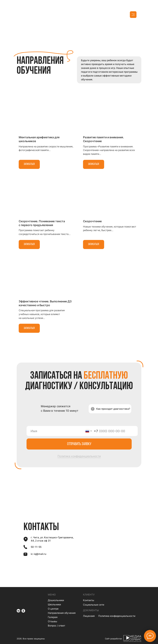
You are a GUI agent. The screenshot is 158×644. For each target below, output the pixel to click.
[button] (110, 409)
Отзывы (52, 621)
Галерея (53, 617)
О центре (53, 609)
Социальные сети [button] (94, 605)
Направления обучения (62, 613)
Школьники (54, 604)
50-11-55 (36, 547)
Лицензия (89, 616)
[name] (56, 431)
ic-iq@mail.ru (38, 554)
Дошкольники (56, 600)
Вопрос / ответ (56, 626)
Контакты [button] (89, 600)
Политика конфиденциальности (79, 456)
